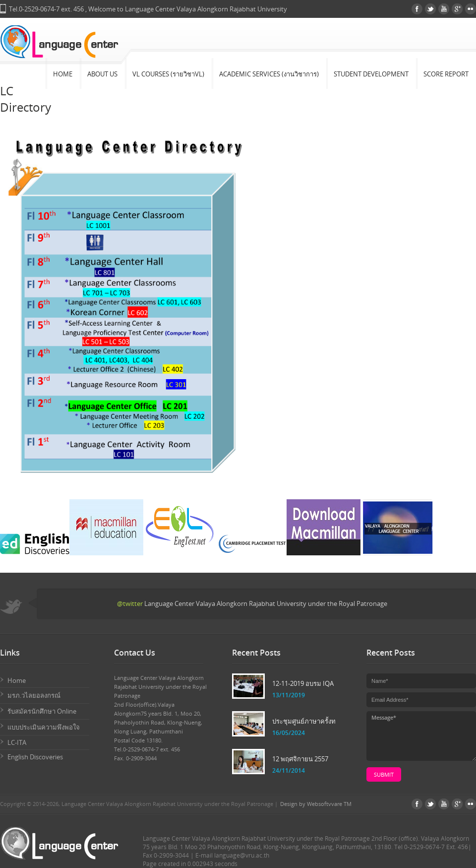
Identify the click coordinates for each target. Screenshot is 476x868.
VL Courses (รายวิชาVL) (168, 74)
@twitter (130, 603)
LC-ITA (17, 742)
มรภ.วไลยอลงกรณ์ (34, 695)
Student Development (371, 74)
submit (384, 774)
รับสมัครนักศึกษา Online (42, 711)
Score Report (446, 74)
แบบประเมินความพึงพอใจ (44, 727)
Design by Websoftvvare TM (316, 804)
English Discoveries (35, 757)
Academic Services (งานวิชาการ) (269, 74)
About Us (102, 74)
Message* (421, 736)
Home (63, 74)
